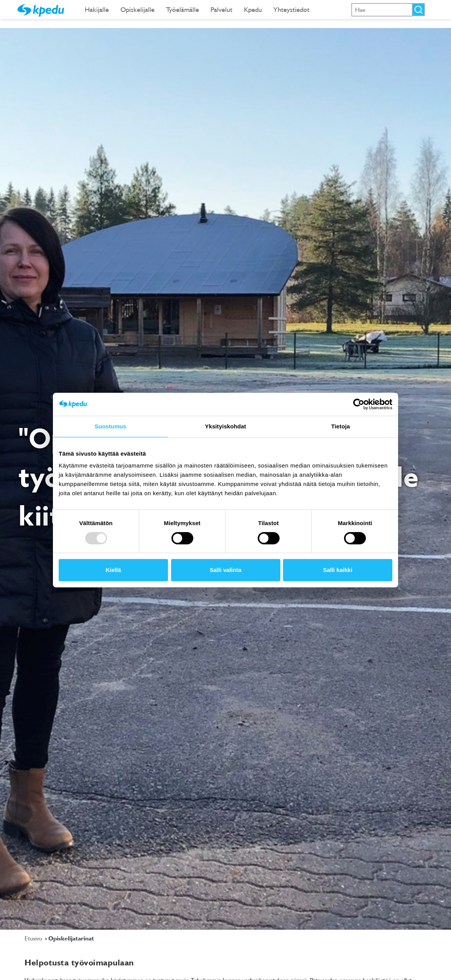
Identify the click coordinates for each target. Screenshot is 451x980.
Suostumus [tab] (111, 426)
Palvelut (221, 9)
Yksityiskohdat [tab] (225, 426)
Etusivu (34, 938)
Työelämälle (183, 9)
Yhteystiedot (291, 9)
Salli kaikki (338, 570)
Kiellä (113, 570)
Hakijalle (97, 9)
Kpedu (253, 9)
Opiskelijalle (137, 9)
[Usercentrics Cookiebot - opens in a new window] (359, 404)
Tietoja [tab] (341, 426)
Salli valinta (226, 570)
